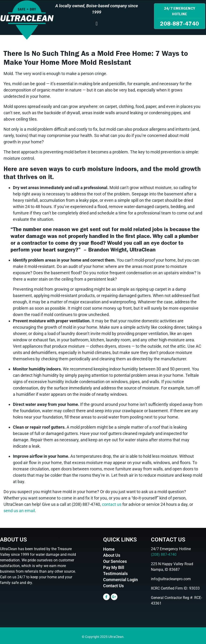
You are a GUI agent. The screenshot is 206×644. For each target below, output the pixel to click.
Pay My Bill (114, 567)
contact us (112, 504)
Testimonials (115, 574)
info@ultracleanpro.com (171, 579)
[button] (97, 24)
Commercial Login (120, 580)
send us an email (19, 511)
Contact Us (113, 586)
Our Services (115, 561)
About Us (112, 555)
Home (109, 549)
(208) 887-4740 (164, 554)
